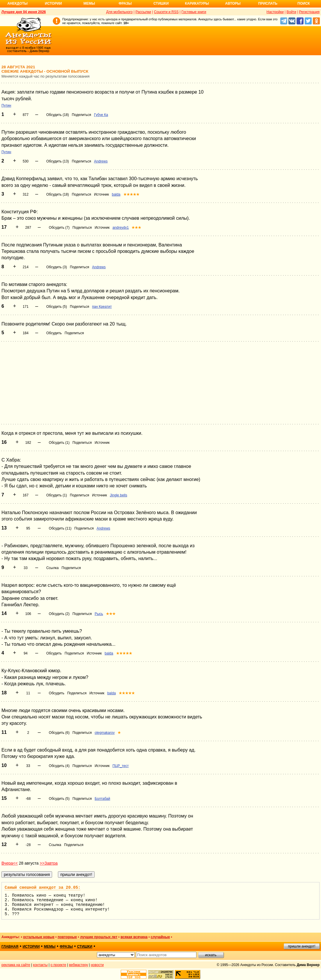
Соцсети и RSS (166, 12)
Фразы (125, 3)
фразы (66, 947)
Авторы (233, 3)
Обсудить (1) (59, 443)
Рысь (99, 614)
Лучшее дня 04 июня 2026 (24, 12)
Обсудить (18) (58, 115)
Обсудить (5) (57, 307)
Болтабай (102, 799)
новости (97, 965)
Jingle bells (119, 495)
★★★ (136, 228)
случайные (160, 937)
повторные (67, 937)
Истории (53, 3)
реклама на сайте (16, 965)
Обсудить (54, 333)
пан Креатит (102, 307)
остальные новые (39, 937)
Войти (291, 12)
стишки (85, 947)
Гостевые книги (194, 12)
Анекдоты (17, 3)
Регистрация (309, 12)
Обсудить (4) (59, 766)
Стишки (161, 3)
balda (116, 194)
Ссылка (52, 568)
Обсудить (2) (59, 614)
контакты (40, 965)
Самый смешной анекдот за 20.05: (42, 888)
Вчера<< (10, 863)
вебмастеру (78, 965)
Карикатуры (197, 3)
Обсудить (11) (60, 528)
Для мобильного (119, 12)
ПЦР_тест (120, 766)
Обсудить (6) (59, 733)
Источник (101, 194)
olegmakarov (105, 733)
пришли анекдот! (302, 946)
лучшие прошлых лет (99, 937)
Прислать (268, 3)
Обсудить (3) (57, 267)
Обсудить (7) (59, 228)
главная (10, 947)
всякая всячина (134, 937)
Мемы (89, 3)
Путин (6, 105)
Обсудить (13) (58, 161)
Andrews (101, 161)
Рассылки (143, 12)
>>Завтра (49, 863)
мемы (50, 947)
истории (31, 947)
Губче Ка (101, 115)
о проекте (58, 965)
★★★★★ (131, 194)
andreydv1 (120, 228)
